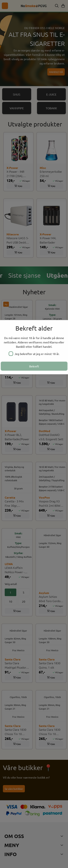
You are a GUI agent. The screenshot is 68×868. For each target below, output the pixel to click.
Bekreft (34, 366)
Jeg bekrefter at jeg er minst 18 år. (34, 354)
